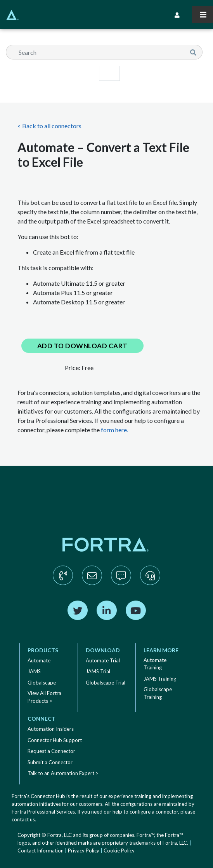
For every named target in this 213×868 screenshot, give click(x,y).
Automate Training (155, 664)
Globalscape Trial (106, 683)
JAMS (34, 671)
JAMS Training (160, 679)
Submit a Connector (50, 762)
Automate (39, 660)
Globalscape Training (158, 693)
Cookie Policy (119, 851)
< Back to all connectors (49, 126)
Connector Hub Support (55, 740)
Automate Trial (103, 660)
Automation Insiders (51, 729)
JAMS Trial (98, 671)
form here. (114, 430)
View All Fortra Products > (44, 697)
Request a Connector (51, 751)
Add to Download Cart (82, 346)
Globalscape (42, 683)
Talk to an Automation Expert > (63, 773)
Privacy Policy (84, 851)
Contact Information (41, 851)
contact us (23, 819)
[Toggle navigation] (203, 15)
